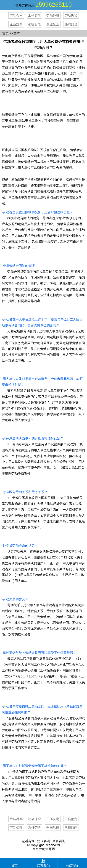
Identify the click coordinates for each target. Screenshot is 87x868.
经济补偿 (16, 819)
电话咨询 (28, 841)
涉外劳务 (34, 828)
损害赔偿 (34, 24)
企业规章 (16, 24)
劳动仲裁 (53, 15)
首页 (5, 33)
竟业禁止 (53, 24)
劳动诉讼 (71, 15)
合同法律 (53, 828)
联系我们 (43, 863)
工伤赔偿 (34, 15)
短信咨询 (44, 841)
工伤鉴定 (71, 819)
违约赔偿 (71, 24)
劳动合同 (16, 15)
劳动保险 (16, 828)
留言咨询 (59, 841)
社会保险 (34, 819)
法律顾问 (71, 828)
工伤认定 (53, 819)
